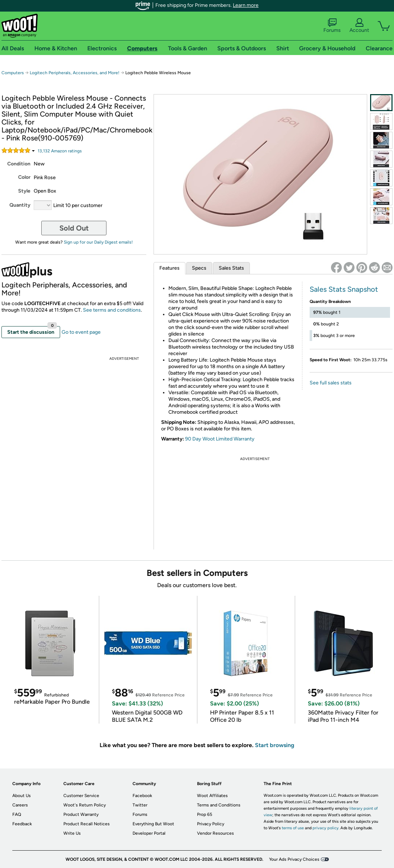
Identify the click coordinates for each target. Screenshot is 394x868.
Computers (13, 73)
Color (24, 177)
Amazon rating (60, 151)
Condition (19, 164)
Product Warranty (81, 814)
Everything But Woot (153, 824)
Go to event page (81, 332)
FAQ (17, 814)
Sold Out (74, 228)
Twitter (140, 805)
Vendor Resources (215, 833)
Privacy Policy (211, 824)
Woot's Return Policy (85, 805)
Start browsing (275, 745)
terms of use (293, 828)
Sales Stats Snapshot (344, 289)
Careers (20, 805)
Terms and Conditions (219, 805)
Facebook (142, 796)
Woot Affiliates (212, 796)
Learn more (246, 5)
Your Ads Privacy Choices (294, 859)
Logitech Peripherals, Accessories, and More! (75, 73)
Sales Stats (231, 268)
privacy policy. (326, 828)
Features (169, 268)
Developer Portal (149, 833)
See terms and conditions (112, 310)
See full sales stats (331, 383)
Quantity (20, 205)
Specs (199, 268)
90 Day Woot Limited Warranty (220, 439)
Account (359, 26)
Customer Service (81, 796)
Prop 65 (205, 814)
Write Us (72, 833)
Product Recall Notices (87, 824)
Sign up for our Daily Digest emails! (98, 242)
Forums (332, 26)
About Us (22, 796)
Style (24, 191)
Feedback (22, 824)
